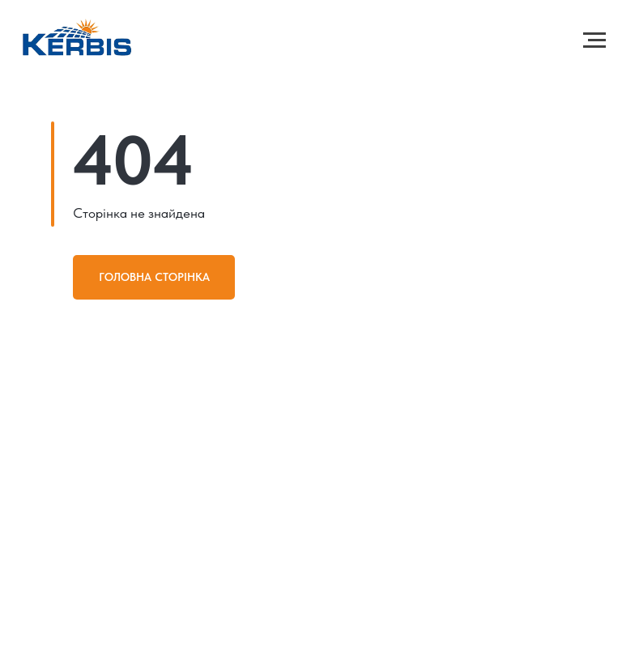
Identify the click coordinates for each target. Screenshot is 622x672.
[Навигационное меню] (594, 40)
